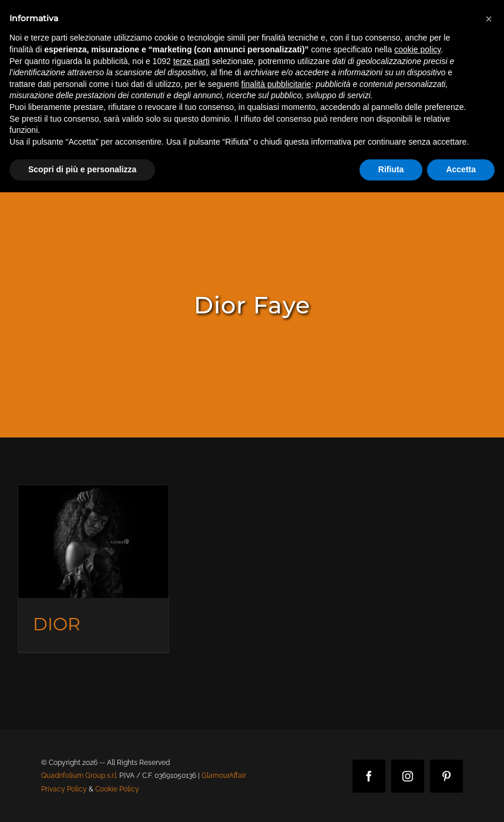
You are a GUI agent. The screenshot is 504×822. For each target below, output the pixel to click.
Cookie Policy (117, 789)
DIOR (57, 624)
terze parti (191, 61)
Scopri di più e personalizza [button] (82, 169)
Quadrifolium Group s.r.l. (79, 776)
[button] (489, 19)
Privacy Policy (64, 789)
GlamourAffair (224, 776)
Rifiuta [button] (391, 169)
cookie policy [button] (417, 49)
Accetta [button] (461, 169)
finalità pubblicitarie (276, 84)
